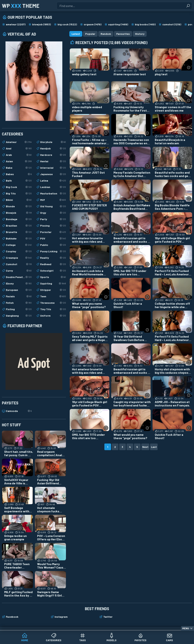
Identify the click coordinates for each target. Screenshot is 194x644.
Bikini (19, 200)
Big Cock (19, 187)
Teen (53, 296)
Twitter (108, 617)
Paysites (140, 640)
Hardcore (53, 155)
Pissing (53, 226)
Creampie (19, 258)
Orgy (53, 213)
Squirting (53, 284)
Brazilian (19, 226)
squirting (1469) (118, 24)
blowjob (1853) (41, 24)
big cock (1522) (67, 24)
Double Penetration (19, 277)
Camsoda (19, 411)
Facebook (12, 617)
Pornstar (53, 232)
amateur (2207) (16, 24)
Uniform (53, 316)
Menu (186, 628)
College (19, 245)
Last (154, 447)
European (19, 290)
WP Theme (21, 6)
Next (145, 447)
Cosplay (19, 251)
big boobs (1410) (145, 24)
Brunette (19, 232)
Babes (19, 174)
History (140, 34)
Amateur (19, 142)
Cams (169, 640)
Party (53, 219)
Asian (19, 161)
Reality (53, 258)
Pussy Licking (53, 251)
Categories (54, 640)
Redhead (53, 264)
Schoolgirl (53, 271)
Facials (19, 296)
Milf (53, 200)
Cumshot (19, 264)
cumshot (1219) (172, 24)
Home (25, 640)
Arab (19, 155)
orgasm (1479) (93, 24)
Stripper (53, 290)
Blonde (19, 206)
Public (53, 245)
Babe (19, 168)
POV (53, 238)
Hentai (53, 161)
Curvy (19, 271)
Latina (53, 181)
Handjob (53, 148)
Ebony (19, 284)
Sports (53, 277)
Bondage (19, 219)
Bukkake (19, 238)
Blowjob (19, 213)
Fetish (19, 303)
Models (111, 640)
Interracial (53, 168)
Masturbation (53, 193)
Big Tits (19, 193)
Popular (90, 34)
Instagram (61, 617)
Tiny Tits (53, 309)
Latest (76, 34)
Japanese (53, 174)
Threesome (53, 303)
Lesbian (53, 187)
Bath (19, 181)
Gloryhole (53, 142)
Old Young (53, 206)
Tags (83, 640)
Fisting (19, 309)
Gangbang (19, 316)
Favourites (123, 34)
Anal (19, 148)
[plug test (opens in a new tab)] (172, 64)
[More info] (106, 67)
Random (106, 34)
